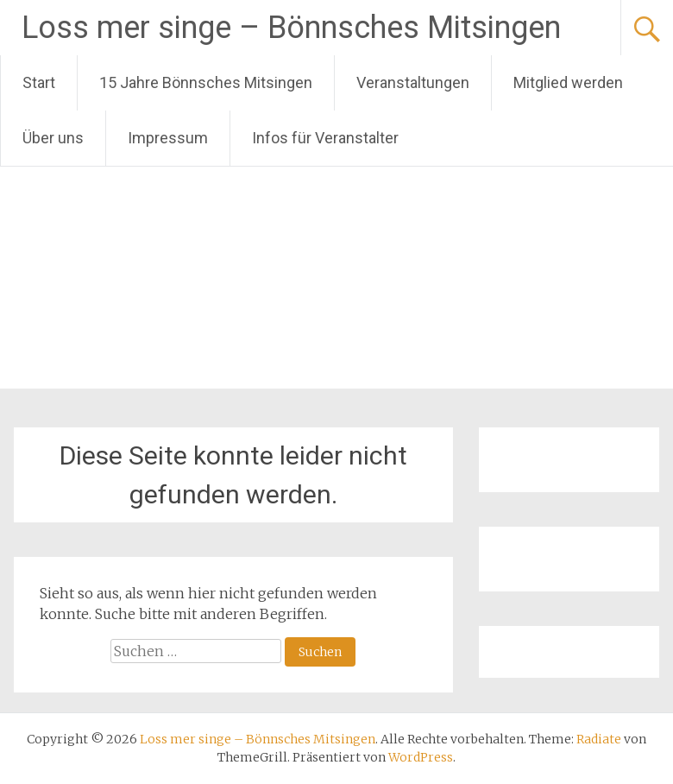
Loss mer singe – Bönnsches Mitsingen (291, 28)
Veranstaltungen (413, 82)
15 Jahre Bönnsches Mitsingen (206, 82)
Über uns (53, 138)
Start (39, 82)
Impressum (168, 138)
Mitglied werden (568, 82)
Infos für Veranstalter (325, 138)
